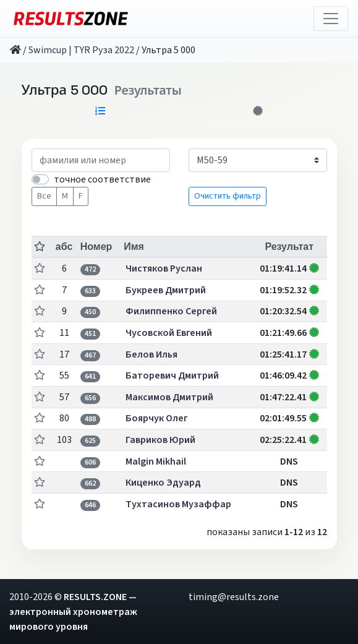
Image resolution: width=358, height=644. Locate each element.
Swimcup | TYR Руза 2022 (81, 50)
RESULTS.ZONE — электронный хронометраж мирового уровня (73, 612)
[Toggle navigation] (331, 19)
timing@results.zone (234, 597)
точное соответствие (102, 179)
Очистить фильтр (228, 196)
